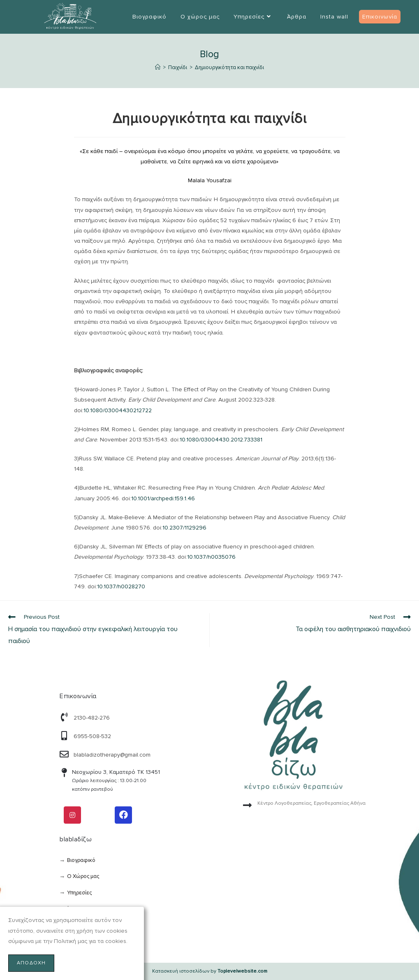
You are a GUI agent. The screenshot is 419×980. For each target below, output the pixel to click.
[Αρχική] (158, 67)
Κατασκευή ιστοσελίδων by (210, 971)
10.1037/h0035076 (211, 557)
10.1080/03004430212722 (118, 410)
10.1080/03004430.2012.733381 (221, 440)
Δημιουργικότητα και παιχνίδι (229, 67)
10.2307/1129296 (184, 528)
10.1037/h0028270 (121, 586)
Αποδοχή (31, 963)
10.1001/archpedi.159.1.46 (163, 498)
